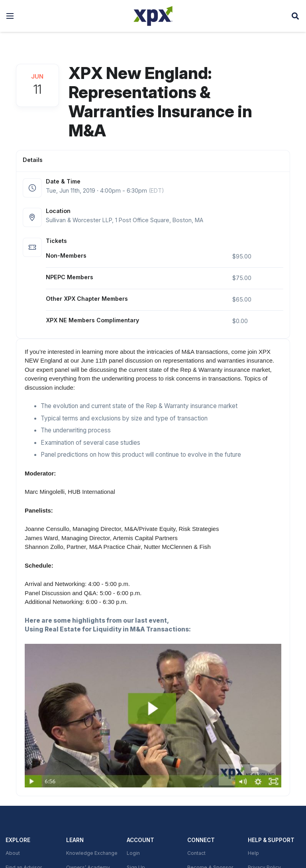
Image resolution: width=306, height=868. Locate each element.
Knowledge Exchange (92, 853)
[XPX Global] (153, 16)
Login (133, 853)
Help (253, 853)
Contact (196, 853)
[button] (10, 16)
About (13, 853)
